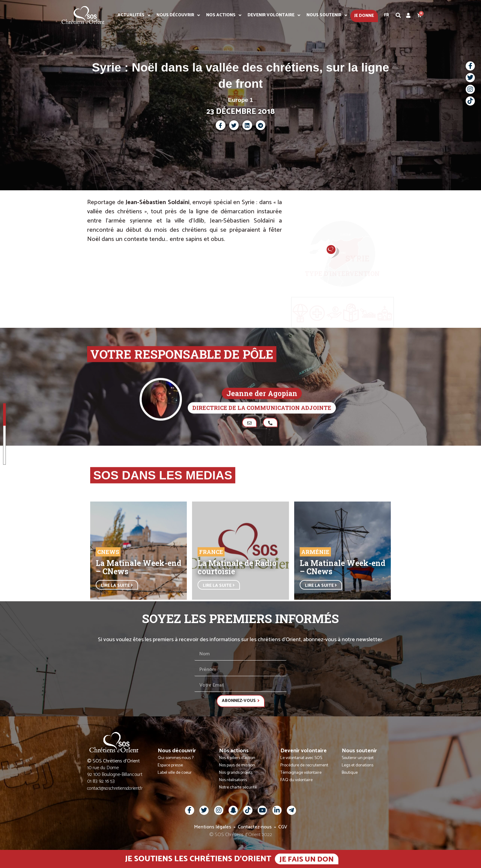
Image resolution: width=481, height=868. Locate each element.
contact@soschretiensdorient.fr (115, 788)
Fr (387, 15)
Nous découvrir (178, 15)
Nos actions (224, 15)
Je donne (364, 16)
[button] (398, 15)
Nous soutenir (327, 15)
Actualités (134, 15)
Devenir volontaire (274, 15)
